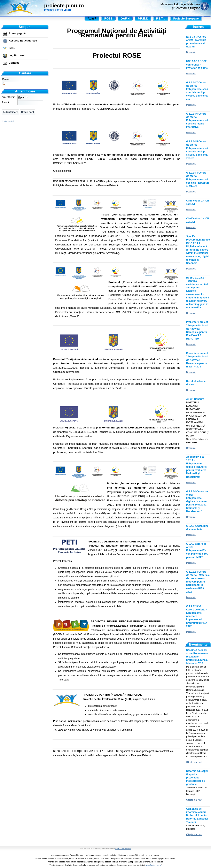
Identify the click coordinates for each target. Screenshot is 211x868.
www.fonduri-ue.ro (153, 865)
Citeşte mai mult (62, 171)
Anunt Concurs (195, 399)
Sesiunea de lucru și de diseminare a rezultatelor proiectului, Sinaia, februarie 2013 (197, 657)
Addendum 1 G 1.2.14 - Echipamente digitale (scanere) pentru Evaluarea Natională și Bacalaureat (196, 467)
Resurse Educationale (23, 41)
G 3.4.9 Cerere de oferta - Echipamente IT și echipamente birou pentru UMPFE (197, 551)
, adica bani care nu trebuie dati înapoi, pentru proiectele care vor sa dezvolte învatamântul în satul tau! (117, 712)
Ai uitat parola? (8, 121)
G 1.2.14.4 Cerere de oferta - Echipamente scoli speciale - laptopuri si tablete (197, 179)
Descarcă (191, 52)
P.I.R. (12, 48)
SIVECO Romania (123, 848)
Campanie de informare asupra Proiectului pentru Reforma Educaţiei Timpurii (197, 816)
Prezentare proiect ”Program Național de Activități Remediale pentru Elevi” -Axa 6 (197, 360)
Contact (14, 63)
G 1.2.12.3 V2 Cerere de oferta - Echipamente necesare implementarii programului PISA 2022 (197, 616)
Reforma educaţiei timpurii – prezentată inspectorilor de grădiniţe (197, 778)
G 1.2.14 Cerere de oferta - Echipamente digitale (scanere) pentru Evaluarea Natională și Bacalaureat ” (197, 501)
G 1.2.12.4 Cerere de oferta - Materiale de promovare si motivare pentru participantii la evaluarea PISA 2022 (198, 582)
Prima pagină (17, 33)
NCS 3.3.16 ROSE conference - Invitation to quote (197, 64)
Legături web (17, 55)
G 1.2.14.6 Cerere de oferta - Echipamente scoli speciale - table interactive (197, 120)
